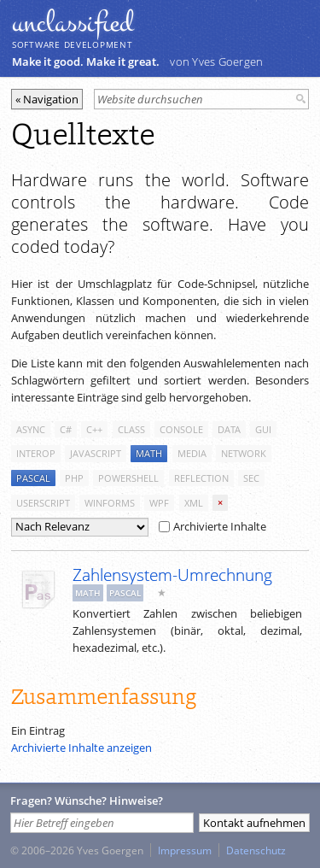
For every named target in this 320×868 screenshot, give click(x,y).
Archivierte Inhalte (212, 526)
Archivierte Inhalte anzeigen (81, 748)
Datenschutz (256, 850)
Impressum (185, 850)
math (149, 453)
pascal (33, 478)
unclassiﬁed (73, 23)
